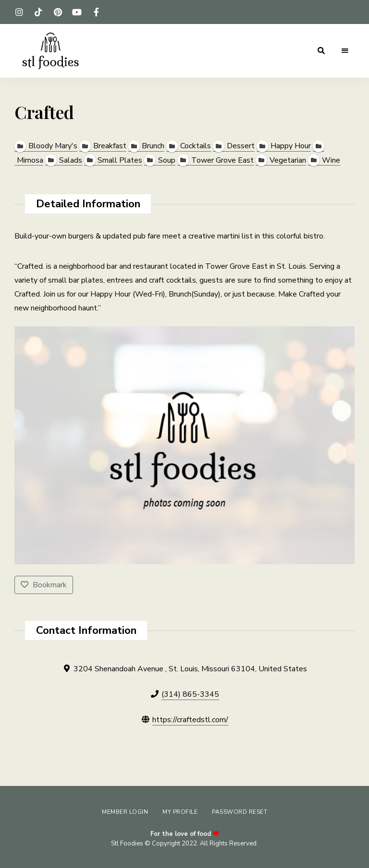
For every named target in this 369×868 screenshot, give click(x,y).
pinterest (58, 12)
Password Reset (240, 812)
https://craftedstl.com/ (190, 720)
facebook (96, 12)
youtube (77, 12)
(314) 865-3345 (190, 694)
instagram (19, 12)
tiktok (38, 12)
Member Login (125, 812)
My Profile (180, 812)
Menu (345, 51)
